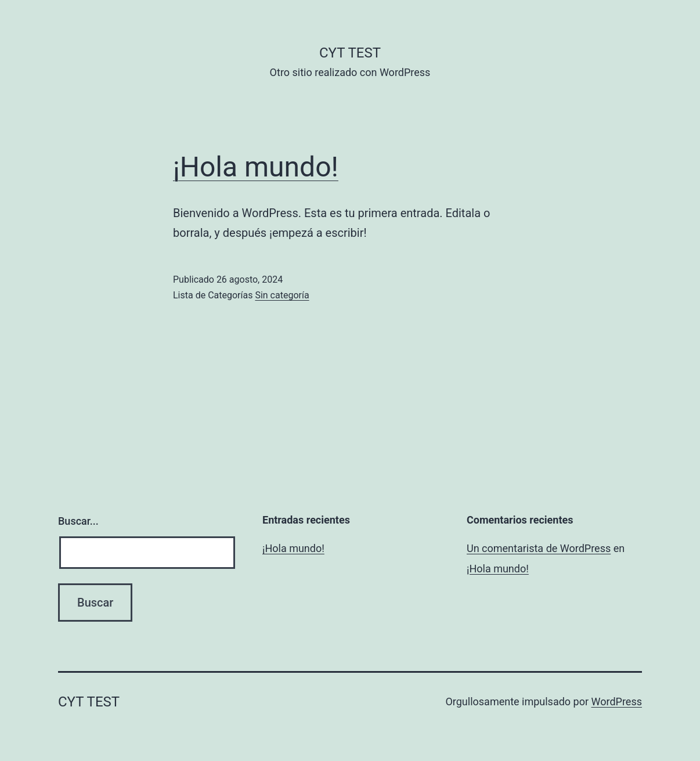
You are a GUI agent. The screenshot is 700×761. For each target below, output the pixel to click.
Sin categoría (282, 295)
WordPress (617, 702)
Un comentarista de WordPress (539, 548)
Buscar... (78, 521)
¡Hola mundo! (256, 167)
